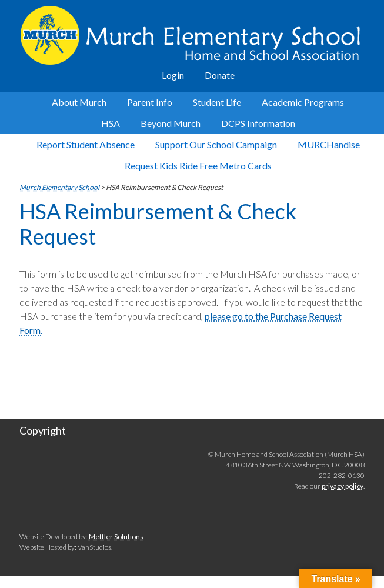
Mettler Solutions (116, 537)
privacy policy (343, 486)
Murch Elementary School (193, 35)
